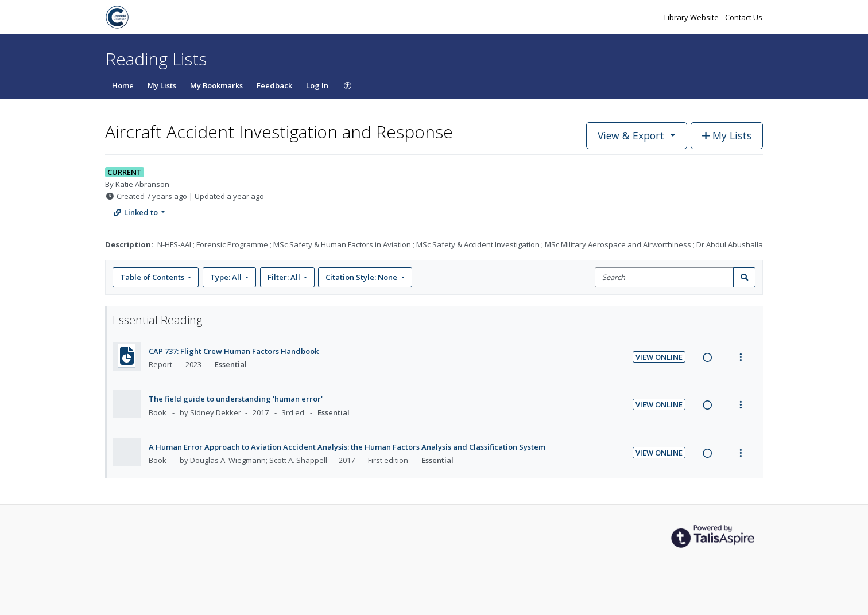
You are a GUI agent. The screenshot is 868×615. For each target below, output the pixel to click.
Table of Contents (153, 277)
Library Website (692, 17)
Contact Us (744, 17)
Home (123, 85)
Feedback (274, 85)
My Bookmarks (216, 85)
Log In (317, 85)
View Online (659, 357)
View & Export (632, 135)
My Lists (162, 85)
